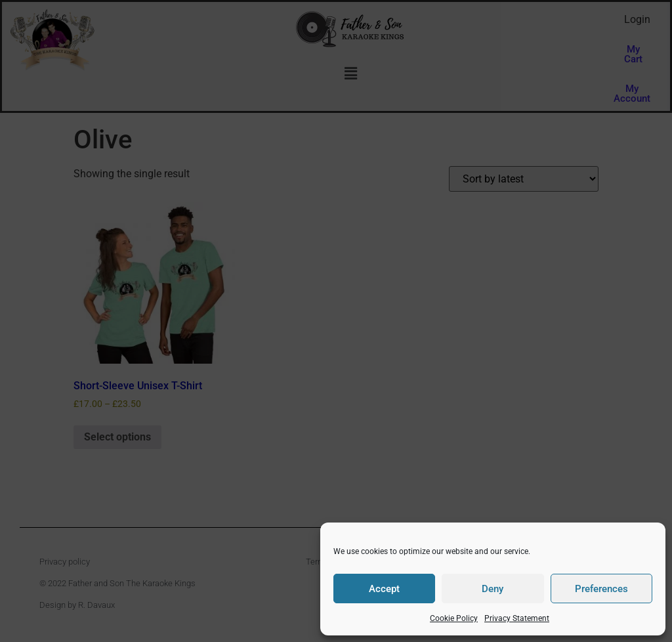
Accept (384, 589)
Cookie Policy (454, 618)
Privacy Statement (517, 618)
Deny (493, 589)
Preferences (601, 589)
